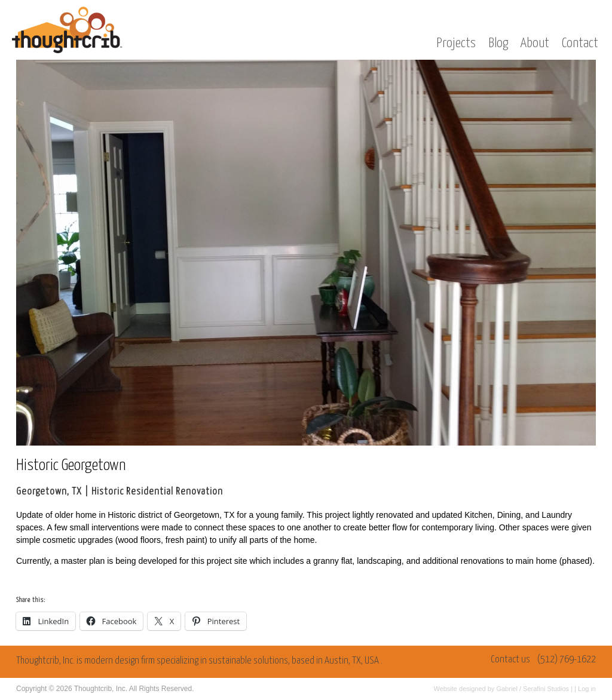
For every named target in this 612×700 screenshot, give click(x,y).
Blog (498, 43)
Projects (456, 43)
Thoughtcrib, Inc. (101, 689)
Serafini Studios (546, 689)
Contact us (510, 660)
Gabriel (507, 689)
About (535, 43)
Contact (580, 43)
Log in (587, 689)
